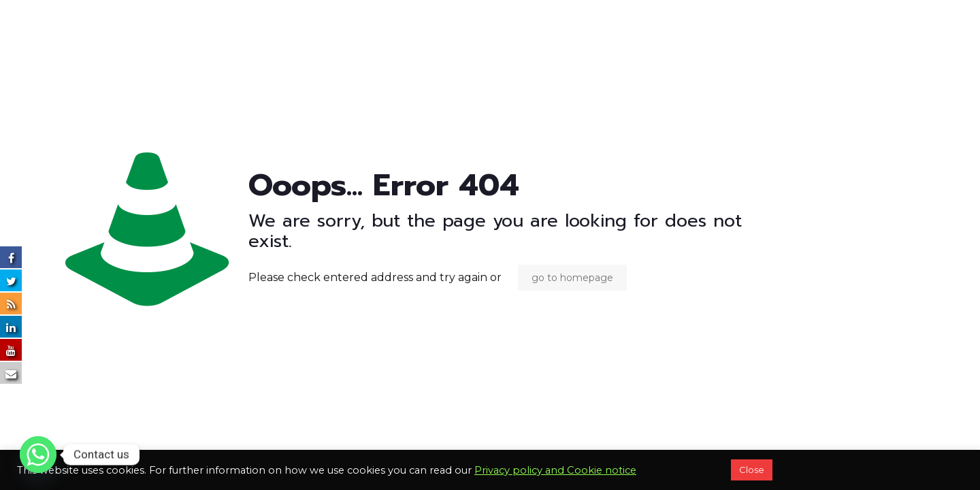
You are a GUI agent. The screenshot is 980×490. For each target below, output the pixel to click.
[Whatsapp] (38, 455)
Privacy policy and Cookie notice (555, 470)
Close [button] (752, 470)
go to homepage (572, 278)
